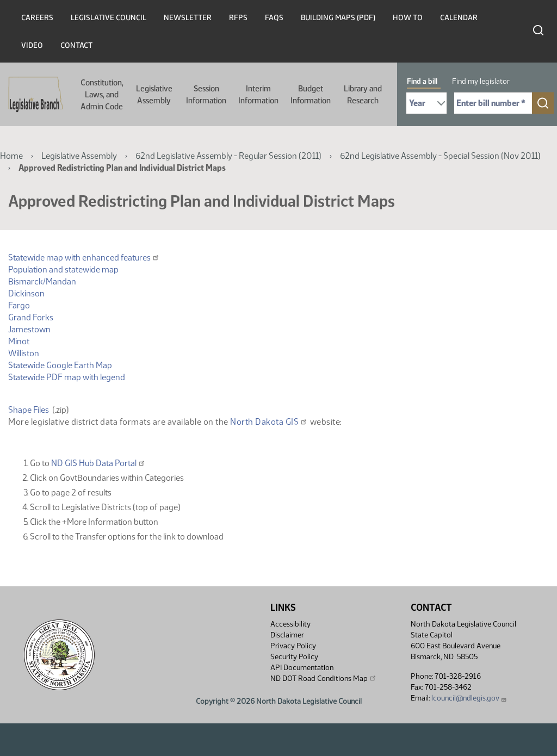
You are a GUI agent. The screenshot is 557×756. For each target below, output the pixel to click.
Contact (76, 45)
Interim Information (258, 95)
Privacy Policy (293, 646)
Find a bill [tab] (422, 81)
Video (32, 45)
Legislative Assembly (154, 95)
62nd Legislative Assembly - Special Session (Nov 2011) (440, 156)
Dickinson (26, 293)
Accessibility (290, 624)
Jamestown (29, 329)
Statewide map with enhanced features (84, 258)
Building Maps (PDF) (338, 18)
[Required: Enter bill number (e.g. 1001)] (493, 103)
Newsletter (188, 18)
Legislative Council (109, 18)
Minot (19, 341)
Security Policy (294, 657)
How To (408, 18)
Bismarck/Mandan (42, 281)
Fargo (19, 305)
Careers (37, 18)
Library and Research (363, 95)
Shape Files (29, 410)
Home (11, 156)
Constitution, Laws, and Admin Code (102, 95)
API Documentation (302, 668)
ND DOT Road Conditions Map (324, 678)
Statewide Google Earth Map (60, 365)
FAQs (274, 18)
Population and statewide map (63, 269)
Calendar (459, 18)
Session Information (206, 95)
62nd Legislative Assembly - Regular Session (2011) (228, 156)
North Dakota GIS (269, 422)
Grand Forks (31, 317)
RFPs (238, 18)
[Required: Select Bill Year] (426, 103)
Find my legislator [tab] (481, 81)
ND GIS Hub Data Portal (98, 463)
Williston (24, 353)
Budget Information (311, 95)
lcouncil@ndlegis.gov (469, 698)
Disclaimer (287, 635)
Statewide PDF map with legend (67, 377)
